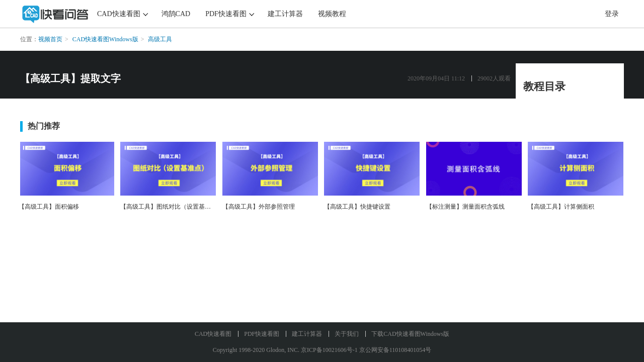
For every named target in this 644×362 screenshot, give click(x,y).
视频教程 (332, 14)
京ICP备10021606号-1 (329, 350)
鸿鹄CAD (176, 14)
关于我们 (347, 334)
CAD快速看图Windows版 (105, 39)
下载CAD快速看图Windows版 (410, 334)
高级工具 (160, 39)
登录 (612, 14)
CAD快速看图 (119, 14)
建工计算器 (285, 14)
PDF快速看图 (226, 14)
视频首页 (50, 39)
